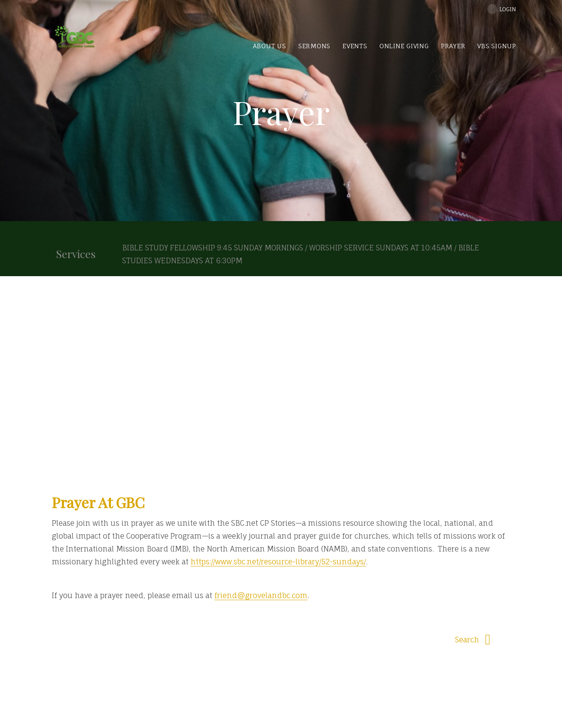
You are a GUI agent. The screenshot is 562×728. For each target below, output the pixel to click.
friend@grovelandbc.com (261, 595)
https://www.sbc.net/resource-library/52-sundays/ (278, 562)
